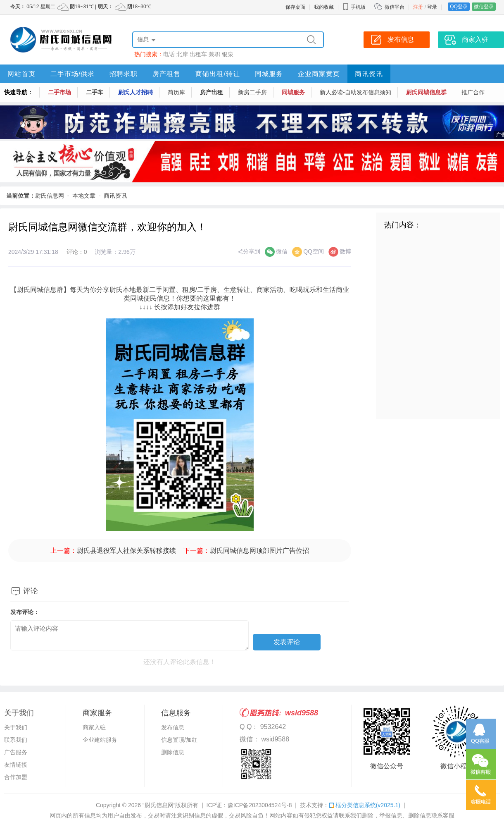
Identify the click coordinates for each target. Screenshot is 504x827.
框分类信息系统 (365, 805)
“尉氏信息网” (159, 805)
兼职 (214, 54)
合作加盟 (16, 777)
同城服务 (269, 74)
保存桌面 (295, 7)
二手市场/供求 (73, 74)
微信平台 (395, 7)
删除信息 (173, 752)
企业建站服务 (100, 740)
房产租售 (166, 74)
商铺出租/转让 (218, 74)
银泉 (228, 54)
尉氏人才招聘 (136, 92)
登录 (432, 7)
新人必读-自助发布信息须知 (355, 92)
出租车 (198, 54)
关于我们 (16, 727)
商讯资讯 (369, 74)
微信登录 (484, 7)
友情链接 (16, 765)
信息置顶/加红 (179, 740)
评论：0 (77, 252)
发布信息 (173, 727)
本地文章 (84, 196)
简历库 (176, 92)
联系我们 (16, 740)
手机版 (354, 7)
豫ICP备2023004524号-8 (260, 805)
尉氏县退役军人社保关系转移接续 (126, 551)
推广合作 (473, 92)
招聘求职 (124, 74)
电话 (169, 54)
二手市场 (59, 92)
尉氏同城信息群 (426, 92)
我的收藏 (324, 7)
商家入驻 (94, 727)
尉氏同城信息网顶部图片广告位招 (259, 551)
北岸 (182, 54)
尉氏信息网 (50, 196)
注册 (418, 7)
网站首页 (21, 74)
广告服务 (16, 752)
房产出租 (212, 92)
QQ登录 (459, 7)
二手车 (95, 92)
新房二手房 (252, 92)
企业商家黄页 (319, 74)
